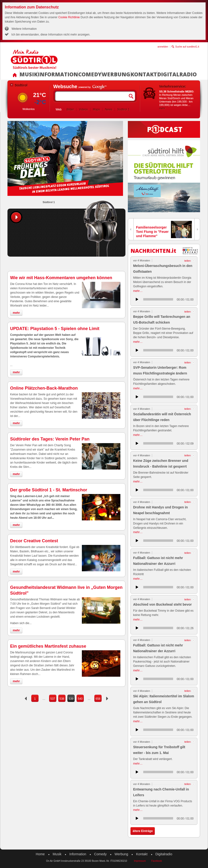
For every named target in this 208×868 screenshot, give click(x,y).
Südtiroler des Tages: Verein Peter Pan (50, 439)
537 (53, 699)
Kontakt (144, 74)
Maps (96, 109)
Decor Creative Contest (34, 541)
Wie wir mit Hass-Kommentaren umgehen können (61, 278)
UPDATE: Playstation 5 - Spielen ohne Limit (55, 329)
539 (71, 699)
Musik (29, 74)
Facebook (156, 861)
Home (40, 854)
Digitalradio (177, 74)
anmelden (163, 47)
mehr (162, 108)
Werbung (116, 74)
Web (58, 109)
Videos (83, 109)
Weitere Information (24, 29)
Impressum (140, 861)
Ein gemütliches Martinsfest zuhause (48, 646)
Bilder (70, 109)
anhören (137, 299)
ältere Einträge (143, 831)
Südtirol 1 (123, 109)
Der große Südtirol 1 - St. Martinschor (49, 490)
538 (62, 699)
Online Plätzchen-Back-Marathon (44, 388)
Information (58, 74)
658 (98, 699)
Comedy (90, 74)
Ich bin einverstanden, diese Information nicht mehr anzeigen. (50, 35)
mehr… (138, 291)
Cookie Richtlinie (69, 17)
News (109, 109)
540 (80, 699)
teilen (188, 261)
